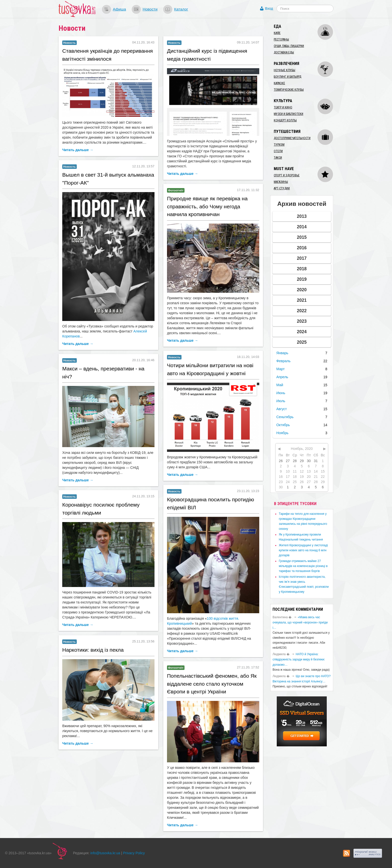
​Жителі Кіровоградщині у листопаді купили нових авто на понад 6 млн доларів (303, 550)
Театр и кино (283, 107)
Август (281, 409)
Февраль (283, 361)
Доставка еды (284, 52)
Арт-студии (282, 188)
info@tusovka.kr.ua (105, 853)
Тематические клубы (289, 90)
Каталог (181, 9)
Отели (278, 151)
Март (280, 369)
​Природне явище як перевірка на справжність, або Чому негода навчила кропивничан (207, 206)
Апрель (282, 377)
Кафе (277, 33)
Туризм (279, 145)
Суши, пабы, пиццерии (289, 46)
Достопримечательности (292, 138)
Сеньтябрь (285, 417)
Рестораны (281, 39)
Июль (281, 401)
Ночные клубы (284, 70)
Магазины (281, 182)
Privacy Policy (134, 853)
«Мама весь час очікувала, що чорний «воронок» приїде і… (300, 622)
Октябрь (283, 425)
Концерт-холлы (285, 120)
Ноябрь (282, 433)
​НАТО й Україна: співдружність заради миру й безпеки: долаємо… (299, 659)
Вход (269, 8)
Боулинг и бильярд (287, 77)
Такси (278, 158)
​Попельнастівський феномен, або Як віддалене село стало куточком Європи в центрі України (212, 684)
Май (280, 385)
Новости (150, 9)
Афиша (119, 9)
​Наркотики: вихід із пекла (93, 650)
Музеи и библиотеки (288, 114)
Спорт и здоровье (287, 175)
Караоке (279, 83)
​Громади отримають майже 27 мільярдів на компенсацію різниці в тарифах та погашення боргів (303, 566)
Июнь (281, 393)
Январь (282, 353)
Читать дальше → (78, 150)
